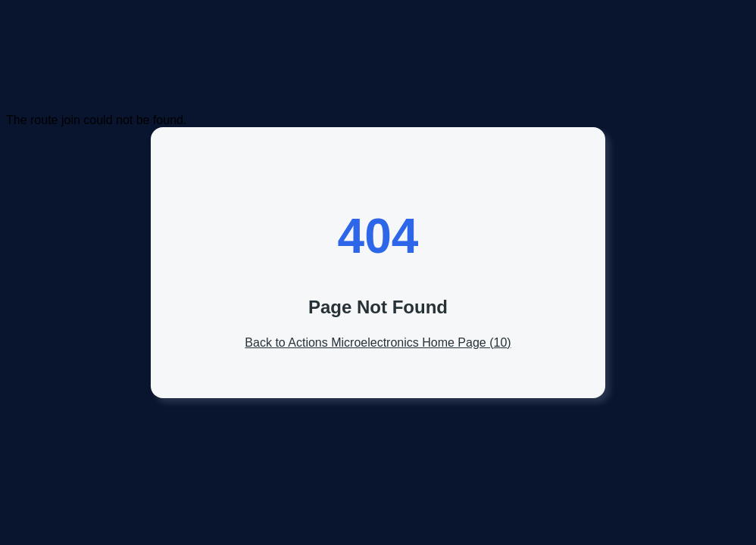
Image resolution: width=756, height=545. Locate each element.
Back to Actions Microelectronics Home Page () (378, 343)
